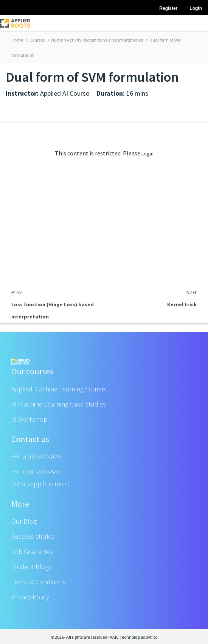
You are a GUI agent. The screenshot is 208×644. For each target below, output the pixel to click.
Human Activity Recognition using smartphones (95, 40)
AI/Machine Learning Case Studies (59, 404)
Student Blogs (32, 567)
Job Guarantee (33, 552)
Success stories (33, 536)
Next (192, 292)
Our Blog (24, 521)
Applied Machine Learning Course (58, 389)
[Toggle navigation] (197, 23)
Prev (17, 292)
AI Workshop (29, 419)
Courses (35, 40)
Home (17, 40)
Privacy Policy (30, 597)
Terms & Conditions (39, 582)
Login (147, 154)
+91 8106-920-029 (36, 457)
